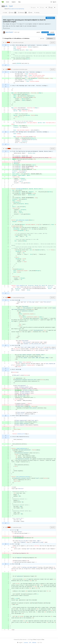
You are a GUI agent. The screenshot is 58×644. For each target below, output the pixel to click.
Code (5, 13)
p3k (6, 6)
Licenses (26, 642)
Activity (37, 13)
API (30, 642)
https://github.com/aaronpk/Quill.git (16, 9)
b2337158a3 (45, 32)
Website (34, 642)
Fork (51, 8)
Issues (13, 13)
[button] (4, 43)
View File (53, 42)
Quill (11, 6)
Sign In (53, 2)
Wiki (30, 13)
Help (19, 2)
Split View (42, 38)
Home (8, 2)
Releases (22, 13)
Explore (14, 2)
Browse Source (50, 18)
